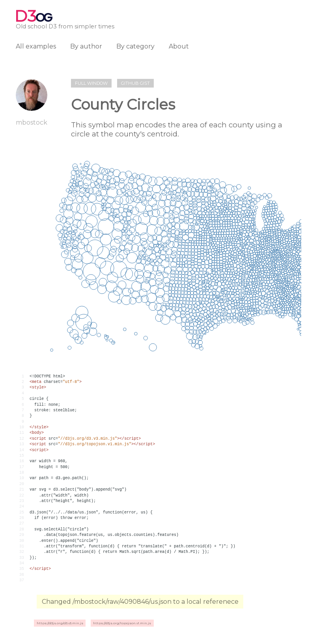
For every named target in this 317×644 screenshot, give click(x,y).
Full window (91, 83)
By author (86, 46)
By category (135, 46)
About (179, 46)
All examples (36, 46)
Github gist (135, 83)
